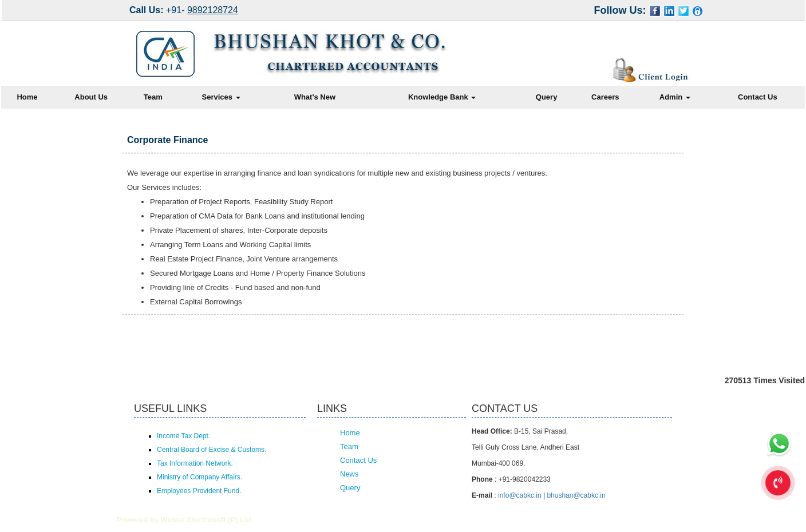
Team (153, 97)
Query (547, 97)
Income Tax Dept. (183, 436)
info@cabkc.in (520, 495)
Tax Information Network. (195, 463)
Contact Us (758, 97)
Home (27, 97)
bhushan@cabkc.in (576, 495)
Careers (605, 97)
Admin (675, 97)
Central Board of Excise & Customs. (212, 450)
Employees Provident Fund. (199, 491)
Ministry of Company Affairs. (199, 477)
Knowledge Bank (442, 97)
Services (221, 97)
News (349, 474)
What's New (315, 97)
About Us (91, 97)
